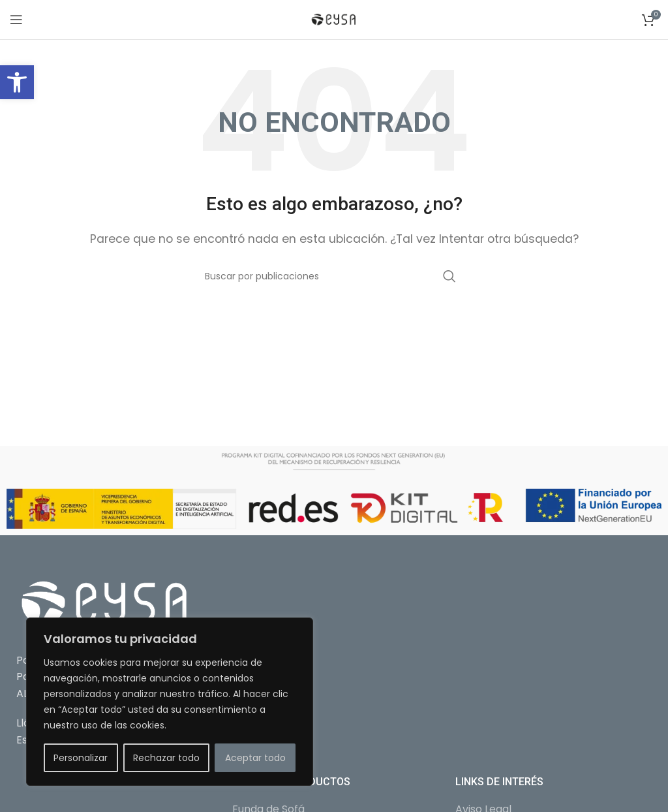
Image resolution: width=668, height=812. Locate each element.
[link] (17, 82)
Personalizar (81, 758)
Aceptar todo (255, 758)
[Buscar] (334, 276)
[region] (170, 702)
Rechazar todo (166, 758)
